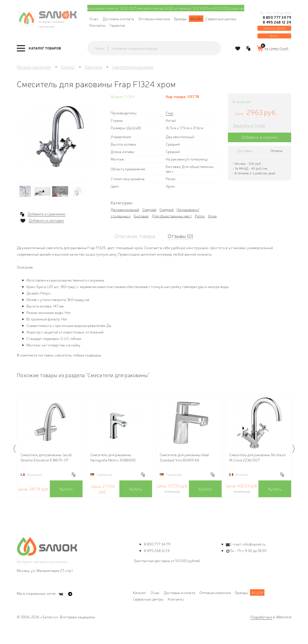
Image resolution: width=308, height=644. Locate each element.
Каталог (140, 592)
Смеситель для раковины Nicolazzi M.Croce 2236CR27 (258, 457)
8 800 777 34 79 (277, 17)
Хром (212, 216)
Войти (274, 36)
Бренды (180, 19)
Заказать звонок (274, 28)
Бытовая (141, 216)
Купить (66, 489)
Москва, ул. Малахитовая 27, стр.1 (45, 570)
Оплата (276, 150)
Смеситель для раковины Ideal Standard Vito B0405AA (184, 457)
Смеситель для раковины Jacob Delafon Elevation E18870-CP (46, 457)
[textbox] (159, 48)
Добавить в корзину (260, 137)
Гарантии (117, 25)
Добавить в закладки (46, 220)
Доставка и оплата (118, 19)
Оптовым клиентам (154, 19)
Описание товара (135, 236)
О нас (94, 19)
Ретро (200, 216)
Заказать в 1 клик (249, 125)
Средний (149, 209)
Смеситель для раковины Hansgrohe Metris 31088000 (113, 457)
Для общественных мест (172, 216)
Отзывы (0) (180, 236)
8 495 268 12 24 (277, 22)
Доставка (245, 150)
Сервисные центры (221, 19)
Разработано (261, 617)
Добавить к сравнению (47, 214)
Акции (196, 19)
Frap (170, 113)
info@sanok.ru (254, 544)
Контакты (97, 25)
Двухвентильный (125, 209)
